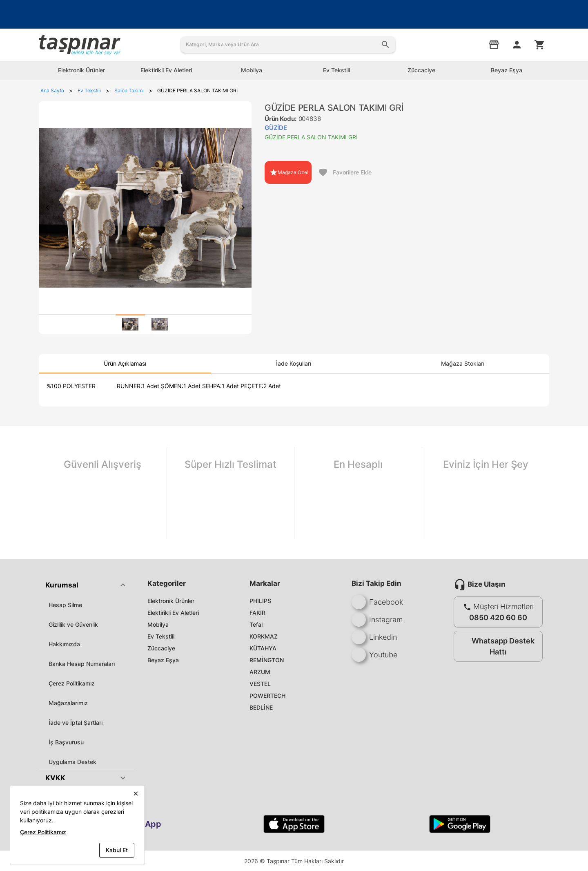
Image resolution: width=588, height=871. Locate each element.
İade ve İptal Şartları (76, 722)
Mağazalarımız (68, 703)
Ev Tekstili (161, 636)
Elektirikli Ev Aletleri (173, 613)
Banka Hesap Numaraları (82, 664)
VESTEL (260, 684)
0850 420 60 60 (498, 618)
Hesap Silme (65, 605)
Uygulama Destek (72, 762)
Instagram (377, 620)
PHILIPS (260, 601)
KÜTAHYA (263, 648)
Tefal (256, 624)
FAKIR (257, 613)
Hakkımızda (64, 644)
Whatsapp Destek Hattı (496, 646)
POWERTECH (267, 696)
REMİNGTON (267, 660)
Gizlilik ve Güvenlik (73, 624)
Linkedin (374, 637)
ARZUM (260, 672)
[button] (87, 585)
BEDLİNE (261, 707)
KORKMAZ (264, 636)
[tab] (130, 324)
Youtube (374, 655)
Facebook (377, 602)
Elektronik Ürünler (171, 601)
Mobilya (158, 624)
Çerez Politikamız (72, 683)
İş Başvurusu (66, 742)
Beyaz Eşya (163, 660)
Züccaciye (161, 648)
